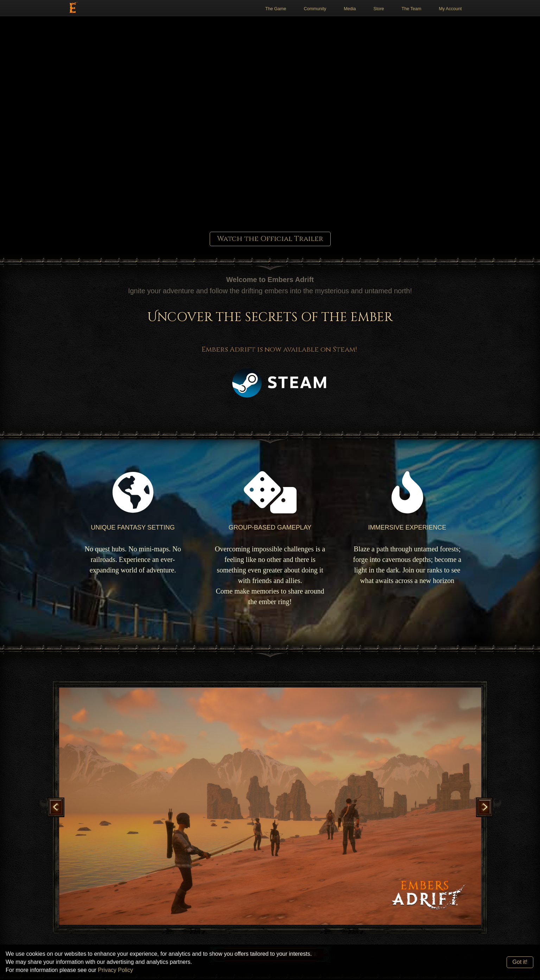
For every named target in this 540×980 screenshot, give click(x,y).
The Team (412, 9)
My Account (450, 9)
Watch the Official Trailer (270, 239)
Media (350, 9)
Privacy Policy (115, 970)
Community (315, 9)
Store (379, 9)
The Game (276, 9)
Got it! (520, 962)
